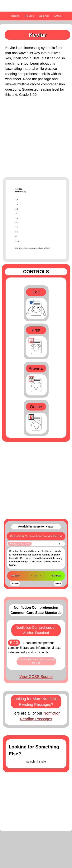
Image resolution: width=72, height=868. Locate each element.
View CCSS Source (36, 677)
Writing (58, 16)
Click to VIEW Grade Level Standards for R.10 (36, 661)
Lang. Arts (44, 16)
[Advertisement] (36, 139)
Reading (15, 16)
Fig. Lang (29, 16)
